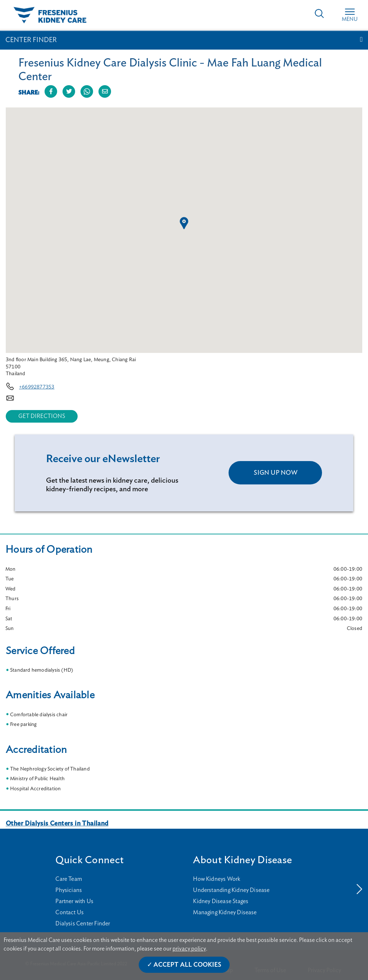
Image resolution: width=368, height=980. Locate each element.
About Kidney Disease (242, 860)
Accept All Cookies (187, 965)
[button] (184, 223)
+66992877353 (37, 387)
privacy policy (189, 949)
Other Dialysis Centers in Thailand (57, 824)
